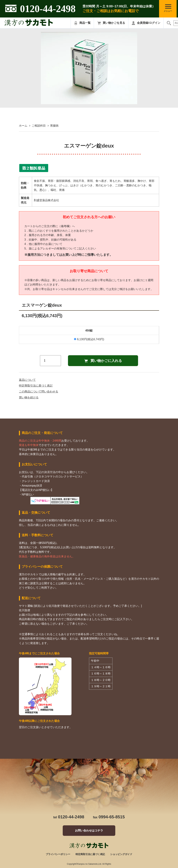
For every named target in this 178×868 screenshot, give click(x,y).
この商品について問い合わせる (39, 392)
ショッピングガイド (121, 854)
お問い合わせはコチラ (89, 831)
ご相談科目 (39, 126)
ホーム (23, 126)
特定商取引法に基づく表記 (36, 386)
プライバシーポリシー (58, 854)
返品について (27, 380)
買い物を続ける (29, 397)
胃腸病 (54, 126)
